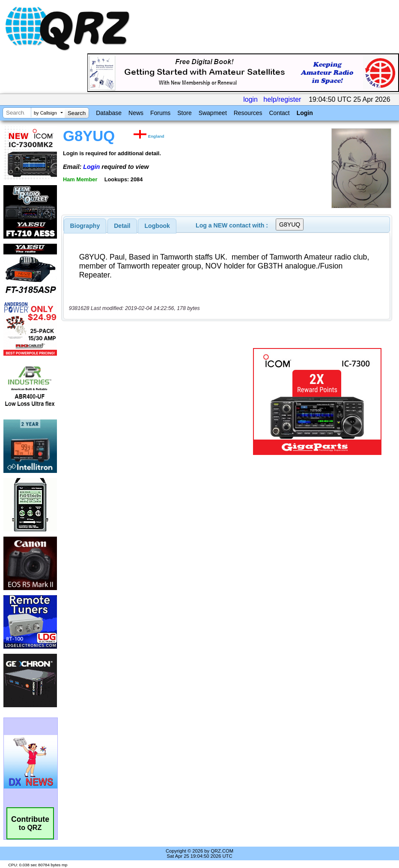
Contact (279, 113)
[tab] (85, 226)
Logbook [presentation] (157, 226)
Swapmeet (213, 113)
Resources (248, 113)
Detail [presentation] (122, 226)
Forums (160, 113)
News (136, 113)
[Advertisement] (159, 402)
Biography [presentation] (85, 226)
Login (305, 113)
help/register (282, 99)
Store (184, 113)
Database (109, 113)
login (250, 99)
